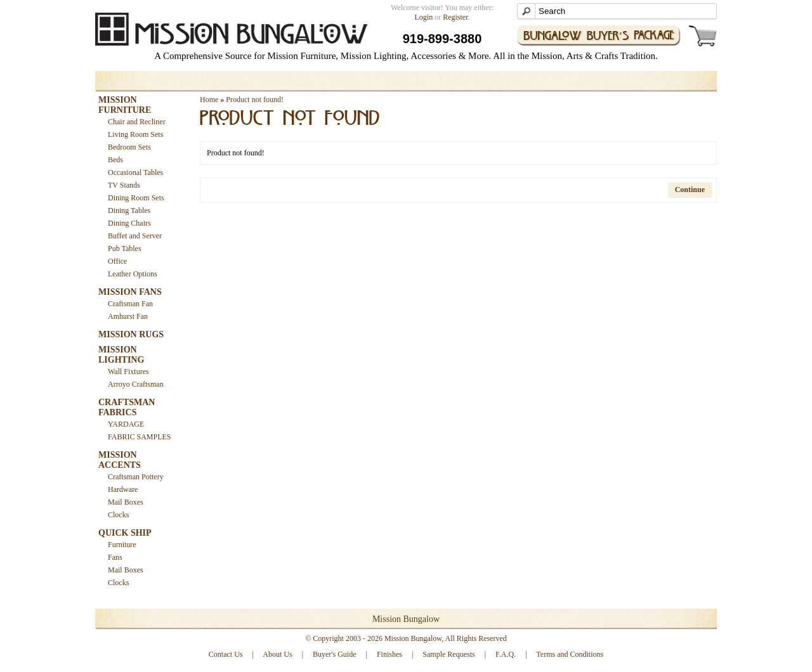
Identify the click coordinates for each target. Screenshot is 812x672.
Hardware (123, 489)
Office (117, 261)
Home (209, 100)
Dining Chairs (129, 223)
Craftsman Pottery (136, 477)
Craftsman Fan (130, 304)
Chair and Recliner (137, 122)
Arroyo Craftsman (136, 384)
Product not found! (255, 100)
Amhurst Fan (128, 316)
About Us (277, 654)
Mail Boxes (126, 502)
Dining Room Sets (136, 198)
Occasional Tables (135, 172)
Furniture (122, 545)
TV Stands (124, 185)
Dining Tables (129, 210)
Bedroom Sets (129, 147)
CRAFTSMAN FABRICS (127, 407)
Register (455, 17)
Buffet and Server (135, 236)
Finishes (390, 654)
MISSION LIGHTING (121, 355)
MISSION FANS (130, 292)
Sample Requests (449, 654)
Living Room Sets (135, 134)
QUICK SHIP (125, 533)
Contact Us (226, 654)
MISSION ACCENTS (120, 460)
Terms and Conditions (570, 654)
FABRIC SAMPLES (139, 437)
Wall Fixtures (128, 372)
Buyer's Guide (334, 654)
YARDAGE (126, 424)
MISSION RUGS (131, 334)
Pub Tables (125, 249)
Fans (115, 557)
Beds (115, 160)
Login (424, 17)
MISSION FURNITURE (125, 105)
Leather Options (133, 274)
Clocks (118, 515)
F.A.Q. (506, 654)
